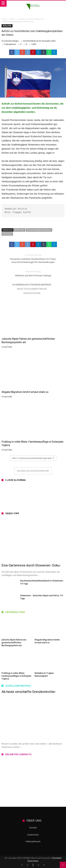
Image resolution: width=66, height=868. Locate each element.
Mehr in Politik (32, 293)
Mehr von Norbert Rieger (32, 289)
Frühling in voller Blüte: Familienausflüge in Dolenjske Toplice (32, 443)
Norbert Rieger (12, 41)
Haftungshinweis (33, 841)
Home (4, 19)
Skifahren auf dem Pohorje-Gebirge (33, 273)
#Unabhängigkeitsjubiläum (39, 230)
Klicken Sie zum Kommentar (33, 471)
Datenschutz (33, 835)
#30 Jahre (20, 230)
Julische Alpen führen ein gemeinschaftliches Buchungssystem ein (28, 340)
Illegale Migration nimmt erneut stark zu (25, 392)
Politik (12, 19)
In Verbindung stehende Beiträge (32, 285)
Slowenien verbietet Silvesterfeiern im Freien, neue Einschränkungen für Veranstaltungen (33, 258)
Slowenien (7, 234)
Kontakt (33, 828)
